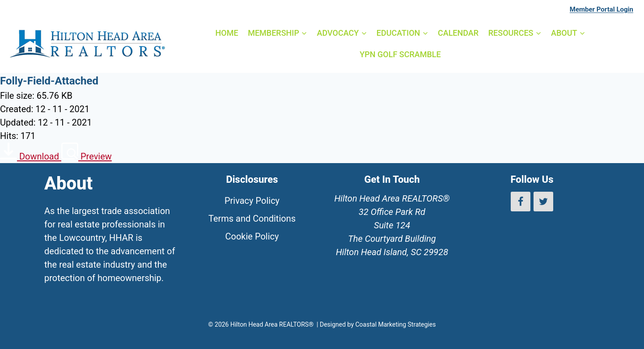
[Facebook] (521, 202)
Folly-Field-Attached (49, 81)
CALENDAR (458, 33)
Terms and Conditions (252, 219)
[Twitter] (543, 202)
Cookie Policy (252, 236)
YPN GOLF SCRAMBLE (400, 54)
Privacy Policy (252, 201)
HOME (227, 33)
